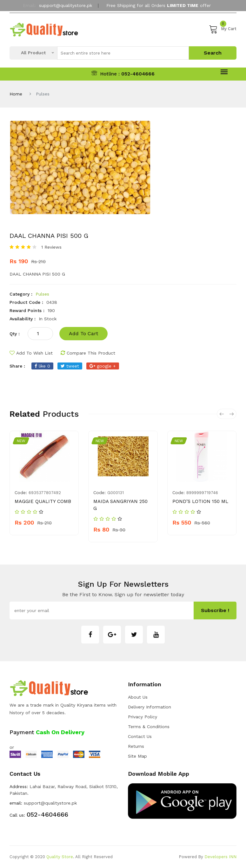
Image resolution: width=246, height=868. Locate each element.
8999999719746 (202, 493)
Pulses (42, 294)
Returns (136, 746)
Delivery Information (150, 707)
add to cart (83, 333)
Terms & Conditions (149, 727)
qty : (15, 334)
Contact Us (140, 736)
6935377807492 (45, 493)
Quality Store (60, 857)
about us (138, 697)
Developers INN (220, 857)
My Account (123, 20)
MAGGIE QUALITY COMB (43, 501)
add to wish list (31, 353)
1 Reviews (51, 247)
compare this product (88, 353)
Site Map (137, 756)
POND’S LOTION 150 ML (200, 501)
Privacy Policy (143, 717)
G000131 (116, 493)
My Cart (223, 29)
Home (16, 94)
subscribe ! (215, 610)
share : (17, 366)
